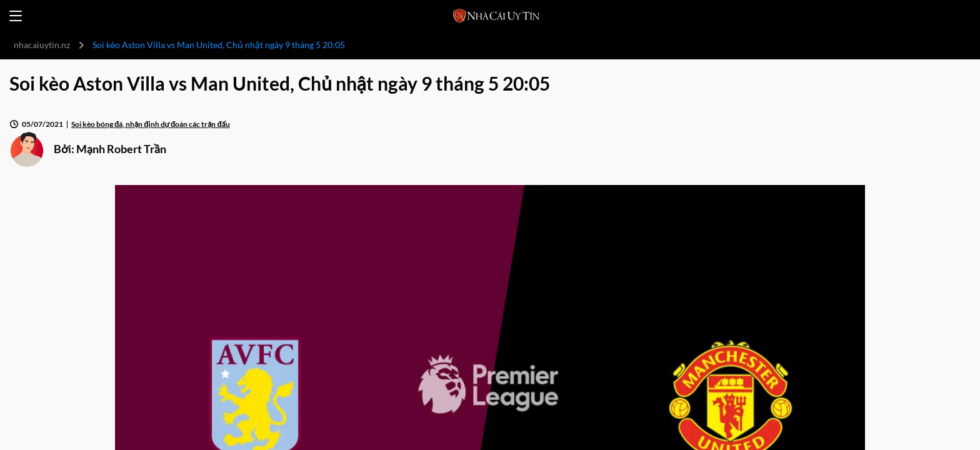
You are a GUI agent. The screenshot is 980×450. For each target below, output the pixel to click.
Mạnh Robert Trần (121, 149)
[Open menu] (16, 16)
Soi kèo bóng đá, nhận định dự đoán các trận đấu (151, 124)
